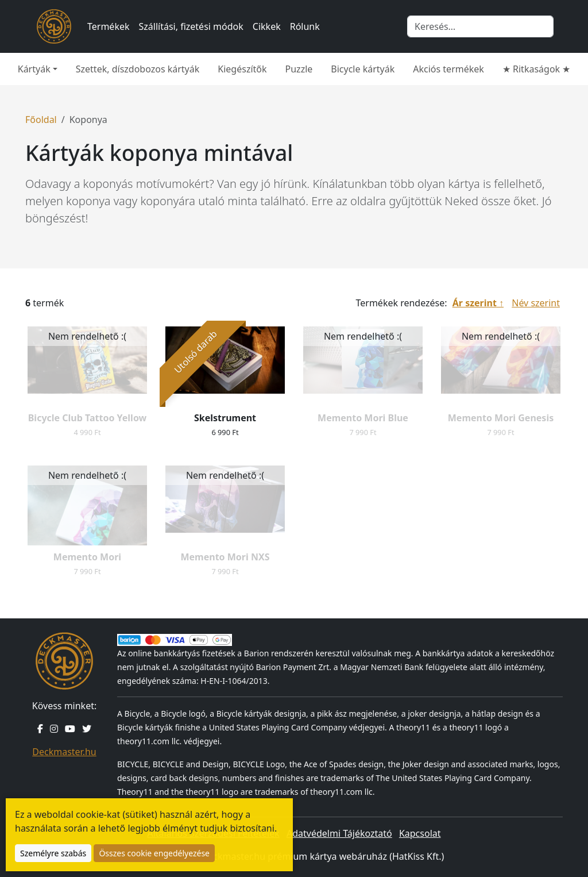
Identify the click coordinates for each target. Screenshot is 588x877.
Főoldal (41, 120)
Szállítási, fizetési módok (191, 26)
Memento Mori (87, 557)
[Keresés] (480, 26)
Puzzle (299, 69)
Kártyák (34, 69)
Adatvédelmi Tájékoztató (339, 833)
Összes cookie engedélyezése (154, 853)
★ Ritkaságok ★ (536, 69)
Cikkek (267, 26)
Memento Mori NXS (225, 557)
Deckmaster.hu (64, 752)
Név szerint (536, 303)
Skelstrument (225, 418)
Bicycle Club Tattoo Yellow (88, 418)
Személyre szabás (53, 853)
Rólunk (305, 26)
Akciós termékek (448, 69)
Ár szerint (475, 303)
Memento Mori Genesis (501, 418)
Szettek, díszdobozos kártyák (138, 69)
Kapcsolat (420, 833)
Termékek (109, 26)
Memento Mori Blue (363, 418)
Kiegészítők (242, 69)
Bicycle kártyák (363, 69)
